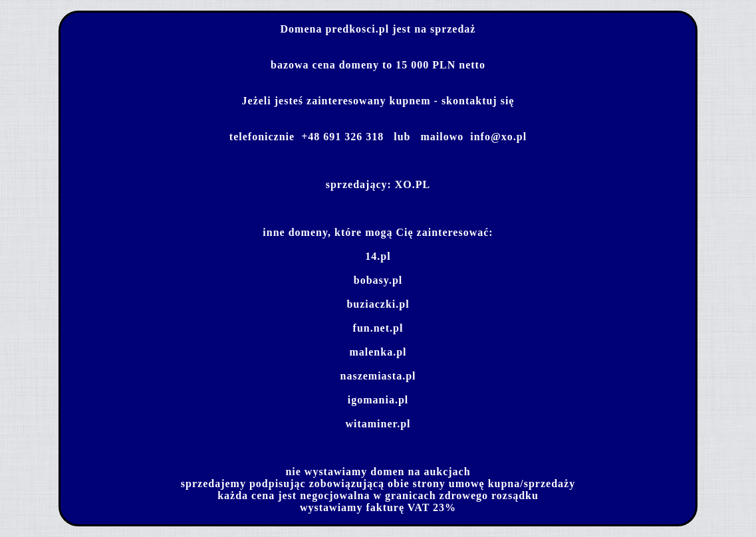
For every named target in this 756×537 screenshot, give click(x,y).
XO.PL (413, 184)
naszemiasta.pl (378, 376)
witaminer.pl (378, 424)
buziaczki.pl (378, 304)
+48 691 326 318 (342, 137)
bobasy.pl (378, 280)
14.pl (378, 256)
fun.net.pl (378, 328)
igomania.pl (378, 400)
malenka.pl (378, 352)
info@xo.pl (498, 137)
